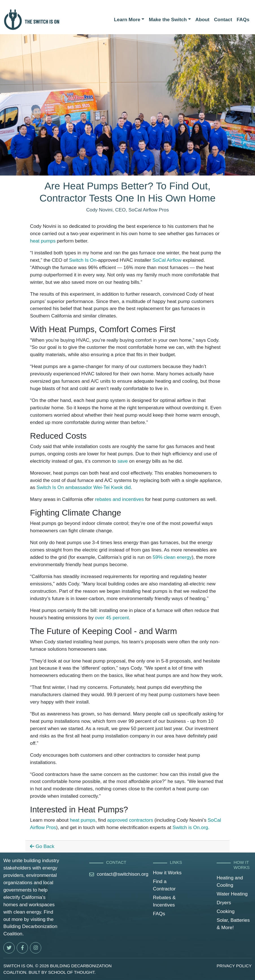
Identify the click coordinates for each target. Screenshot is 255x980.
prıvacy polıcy (234, 966)
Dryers (224, 903)
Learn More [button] (127, 20)
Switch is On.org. (191, 827)
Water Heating (232, 894)
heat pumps (43, 241)
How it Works (167, 873)
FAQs (243, 20)
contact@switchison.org (123, 874)
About (202, 20)
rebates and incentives (119, 499)
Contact (223, 20)
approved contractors (130, 820)
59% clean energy (172, 557)
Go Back (42, 846)
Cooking (225, 911)
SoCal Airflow (167, 260)
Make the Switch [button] (168, 20)
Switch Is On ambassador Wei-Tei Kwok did (84, 487)
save (123, 461)
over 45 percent (112, 618)
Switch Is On (83, 260)
